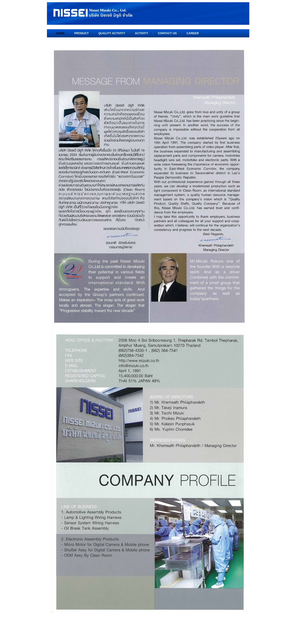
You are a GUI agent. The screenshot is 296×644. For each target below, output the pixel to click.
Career (193, 33)
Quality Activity (112, 33)
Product (82, 33)
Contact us (167, 33)
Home (60, 33)
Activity (141, 33)
